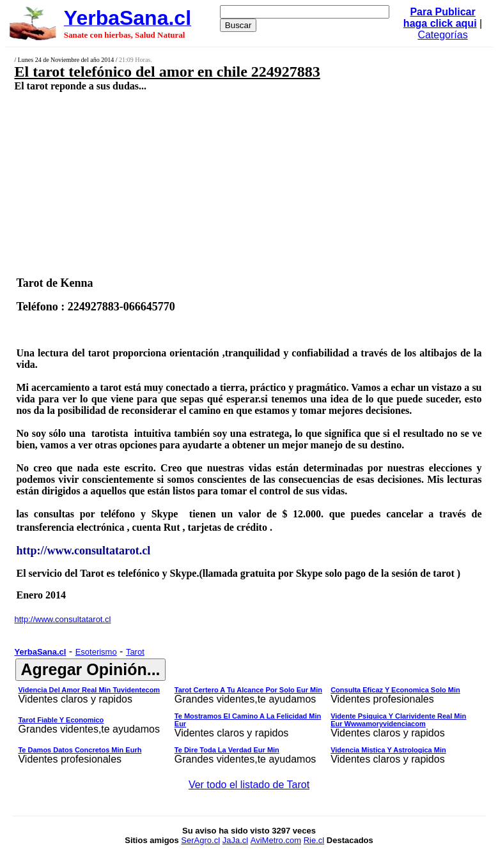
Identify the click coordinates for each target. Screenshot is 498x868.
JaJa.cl (235, 840)
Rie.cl (314, 840)
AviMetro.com (276, 840)
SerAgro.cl (200, 840)
